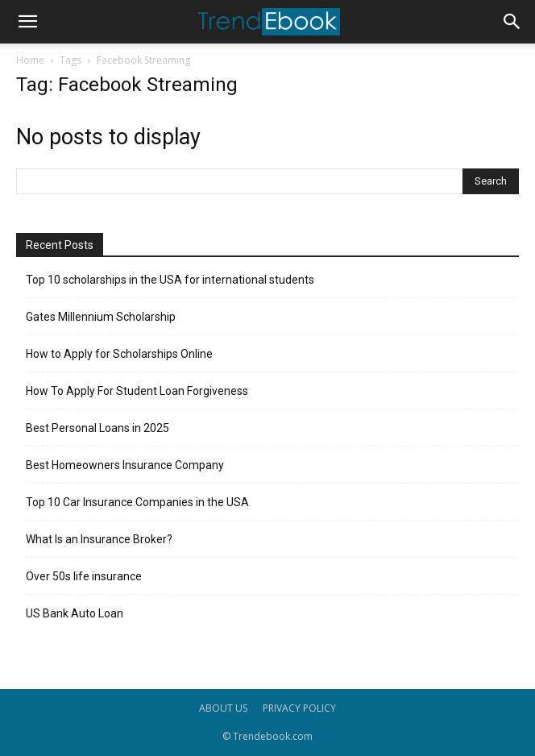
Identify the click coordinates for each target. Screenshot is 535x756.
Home (30, 60)
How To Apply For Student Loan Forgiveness (137, 391)
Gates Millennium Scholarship (101, 317)
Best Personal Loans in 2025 (97, 428)
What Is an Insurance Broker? (99, 539)
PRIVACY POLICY (299, 708)
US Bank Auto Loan (75, 613)
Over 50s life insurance (84, 576)
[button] (27, 22)
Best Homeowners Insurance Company (125, 465)
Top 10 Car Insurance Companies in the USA (137, 502)
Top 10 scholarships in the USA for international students (170, 280)
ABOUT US (223, 708)
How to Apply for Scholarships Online (119, 354)
